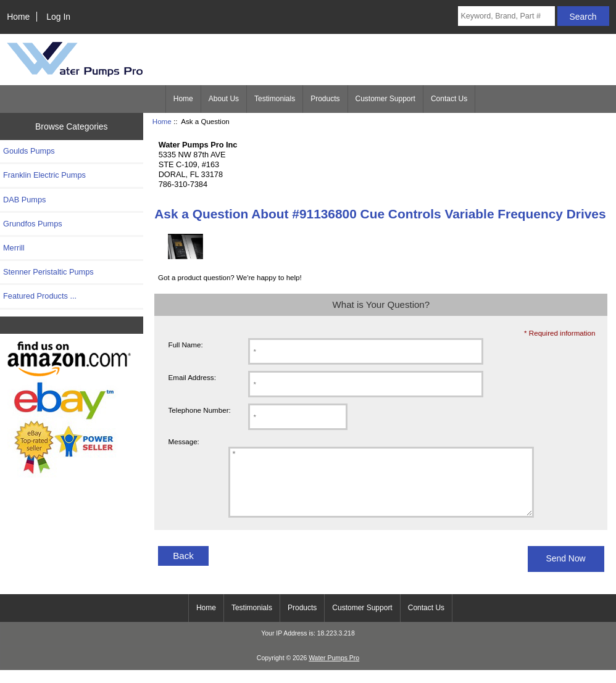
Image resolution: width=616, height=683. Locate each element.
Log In (58, 17)
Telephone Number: (200, 410)
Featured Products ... (40, 296)
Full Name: (186, 345)
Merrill (14, 248)
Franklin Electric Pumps (44, 175)
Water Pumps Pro (334, 671)
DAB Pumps (24, 200)
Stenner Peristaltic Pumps (48, 272)
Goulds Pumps (29, 151)
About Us (224, 99)
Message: (184, 441)
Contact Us (449, 99)
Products (325, 99)
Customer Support (385, 99)
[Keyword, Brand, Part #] (506, 16)
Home (18, 17)
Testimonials (275, 99)
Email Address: (192, 377)
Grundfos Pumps (33, 224)
